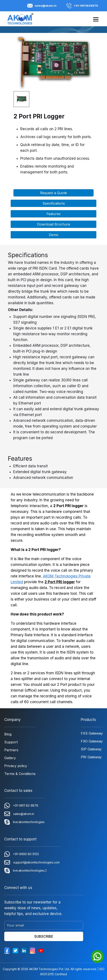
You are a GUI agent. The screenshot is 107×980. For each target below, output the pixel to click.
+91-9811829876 (82, 6)
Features (53, 214)
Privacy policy (16, 766)
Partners (11, 750)
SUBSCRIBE (44, 936)
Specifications (54, 203)
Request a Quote (53, 193)
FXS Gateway (92, 733)
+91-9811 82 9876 (21, 806)
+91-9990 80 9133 (22, 854)
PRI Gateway (91, 757)
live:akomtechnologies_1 (25, 871)
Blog (8, 734)
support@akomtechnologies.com (32, 862)
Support (11, 742)
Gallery (10, 758)
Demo (54, 235)
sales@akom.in (42, 6)
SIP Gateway (91, 749)
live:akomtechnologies (24, 822)
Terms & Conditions (20, 774)
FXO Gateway (92, 741)
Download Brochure (54, 224)
